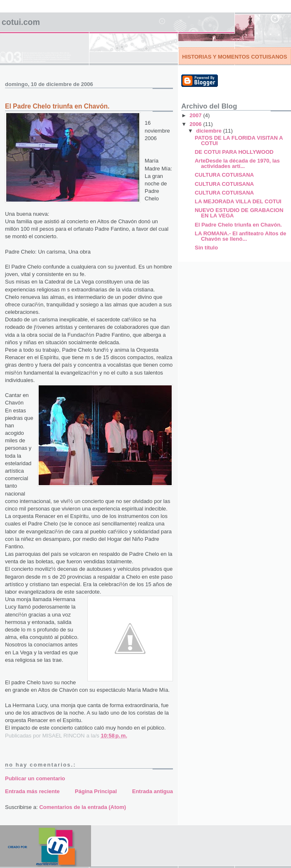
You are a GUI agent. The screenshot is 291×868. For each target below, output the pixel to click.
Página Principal (96, 791)
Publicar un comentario (35, 778)
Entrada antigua (153, 791)
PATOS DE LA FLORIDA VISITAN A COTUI (239, 141)
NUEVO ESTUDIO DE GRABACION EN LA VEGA (239, 213)
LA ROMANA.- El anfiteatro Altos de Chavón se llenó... (240, 236)
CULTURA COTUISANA (224, 175)
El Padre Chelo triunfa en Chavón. (238, 225)
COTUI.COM (21, 22)
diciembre (210, 131)
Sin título (206, 248)
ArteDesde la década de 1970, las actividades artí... (237, 163)
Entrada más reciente (32, 791)
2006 (196, 124)
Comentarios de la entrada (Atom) (83, 807)
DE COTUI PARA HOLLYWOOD (234, 152)
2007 (196, 115)
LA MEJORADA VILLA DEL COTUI (238, 201)
